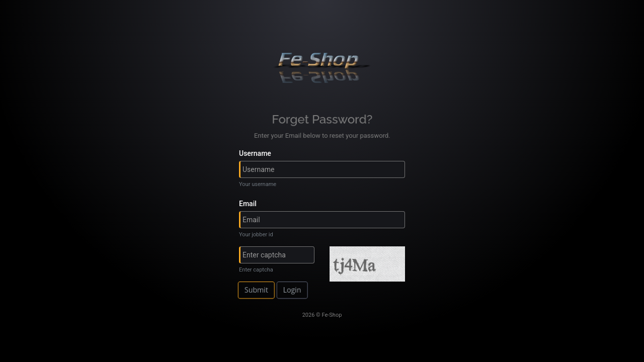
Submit (260, 290)
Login (294, 290)
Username (255, 153)
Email (248, 204)
